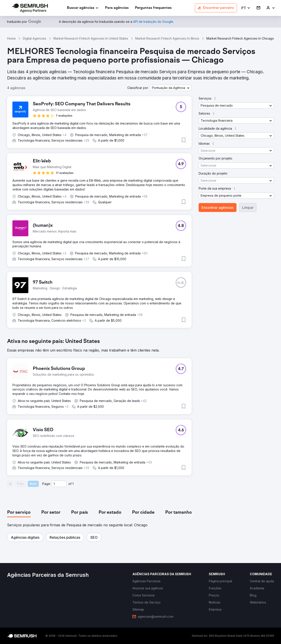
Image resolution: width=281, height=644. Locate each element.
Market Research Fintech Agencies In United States (91, 38)
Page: (47, 484)
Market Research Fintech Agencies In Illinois (167, 38)
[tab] (19, 513)
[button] (246, 8)
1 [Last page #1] (73, 484)
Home (11, 38)
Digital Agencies (35, 38)
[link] (117, 8)
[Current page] (59, 484)
